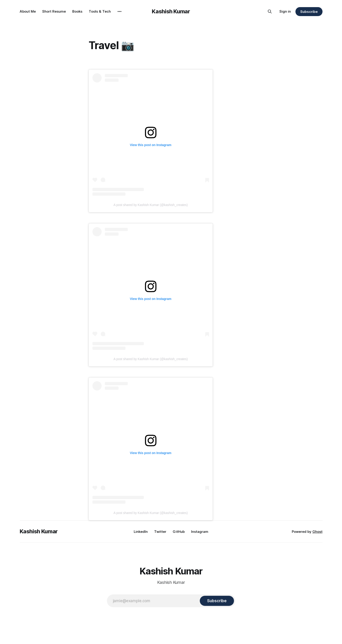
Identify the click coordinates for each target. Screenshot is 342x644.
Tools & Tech (100, 11)
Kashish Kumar (171, 11)
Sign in (285, 11)
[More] (120, 11)
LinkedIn (141, 532)
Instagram (200, 532)
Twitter (160, 532)
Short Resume (54, 11)
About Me (28, 11)
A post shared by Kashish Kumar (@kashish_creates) (151, 205)
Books (77, 11)
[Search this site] (270, 11)
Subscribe (309, 12)
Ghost (317, 532)
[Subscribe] (217, 601)
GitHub (179, 532)
